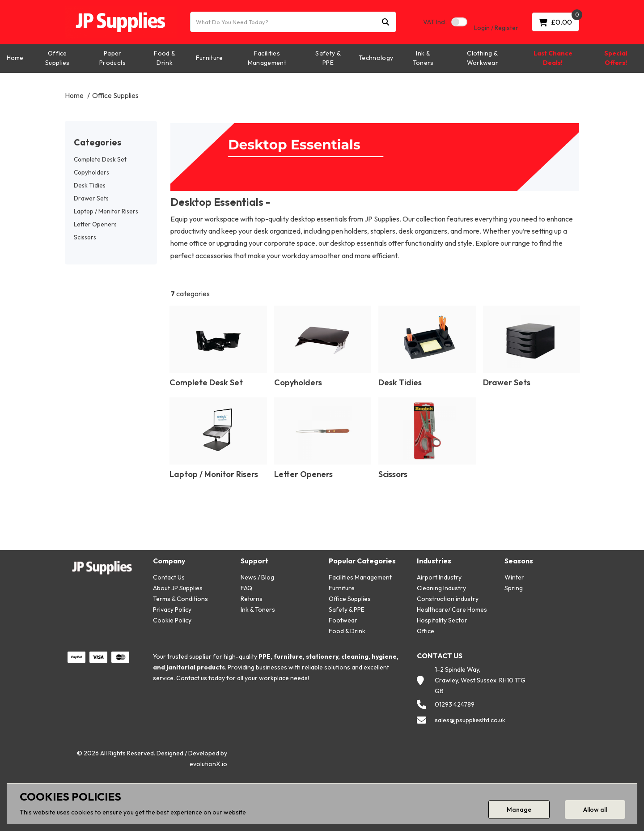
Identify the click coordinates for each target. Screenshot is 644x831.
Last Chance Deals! (553, 58)
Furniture (210, 58)
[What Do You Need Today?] (293, 22)
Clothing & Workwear (483, 58)
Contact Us (169, 577)
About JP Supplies (178, 588)
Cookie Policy (172, 620)
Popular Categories (362, 561)
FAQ (246, 588)
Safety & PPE (328, 58)
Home (15, 58)
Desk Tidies (90, 185)
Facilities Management (267, 58)
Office (426, 631)
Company (169, 561)
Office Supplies (57, 58)
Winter (514, 577)
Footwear (343, 620)
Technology (376, 58)
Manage (519, 810)
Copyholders (91, 172)
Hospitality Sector (442, 620)
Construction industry (448, 599)
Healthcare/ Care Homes (452, 609)
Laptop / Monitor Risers (106, 211)
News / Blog (257, 577)
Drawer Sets (91, 198)
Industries (434, 561)
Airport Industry (439, 577)
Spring (514, 588)
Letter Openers (95, 224)
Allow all (595, 810)
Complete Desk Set (100, 159)
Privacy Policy (172, 609)
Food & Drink (165, 58)
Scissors (85, 237)
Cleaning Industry (441, 588)
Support (254, 561)
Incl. (435, 22)
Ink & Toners (423, 58)
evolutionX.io (208, 764)
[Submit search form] (386, 22)
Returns (252, 599)
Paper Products (113, 58)
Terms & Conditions (180, 599)
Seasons (519, 561)
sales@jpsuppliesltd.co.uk (470, 720)
